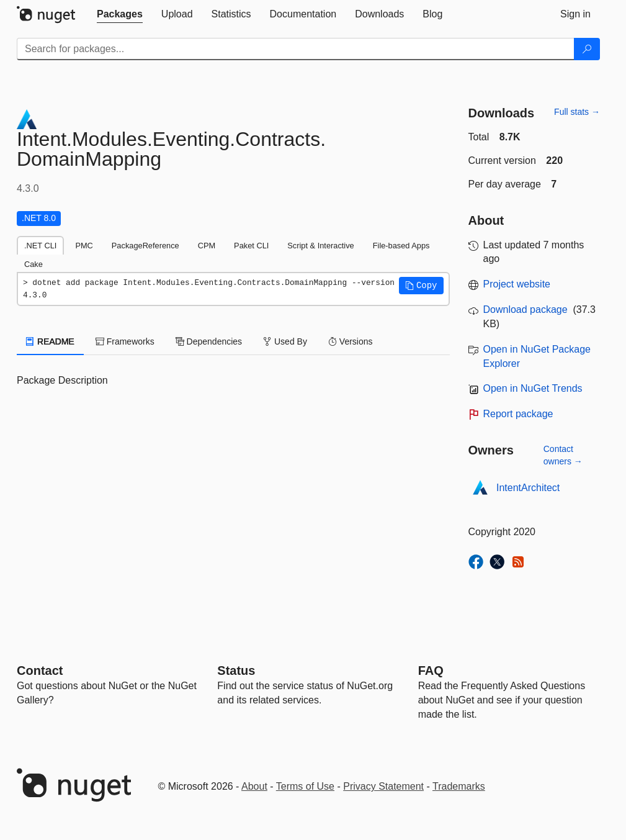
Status (236, 671)
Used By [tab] (285, 341)
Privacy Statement (383, 786)
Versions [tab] (351, 341)
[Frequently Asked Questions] (431, 671)
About (254, 786)
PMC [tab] (84, 246)
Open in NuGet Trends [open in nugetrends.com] (533, 388)
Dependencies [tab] (209, 341)
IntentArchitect (528, 488)
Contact (40, 671)
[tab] (120, 14)
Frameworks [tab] (125, 341)
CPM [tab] (207, 246)
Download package (525, 309)
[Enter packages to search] (296, 49)
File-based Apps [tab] (401, 246)
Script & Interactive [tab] (320, 246)
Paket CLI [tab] (251, 246)
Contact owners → (563, 455)
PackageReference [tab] (145, 246)
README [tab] (50, 341)
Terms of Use (305, 786)
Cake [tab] (34, 264)
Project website (517, 284)
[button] (421, 286)
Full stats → (577, 112)
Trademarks (459, 786)
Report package (518, 414)
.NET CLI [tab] (40, 246)
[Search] (587, 49)
